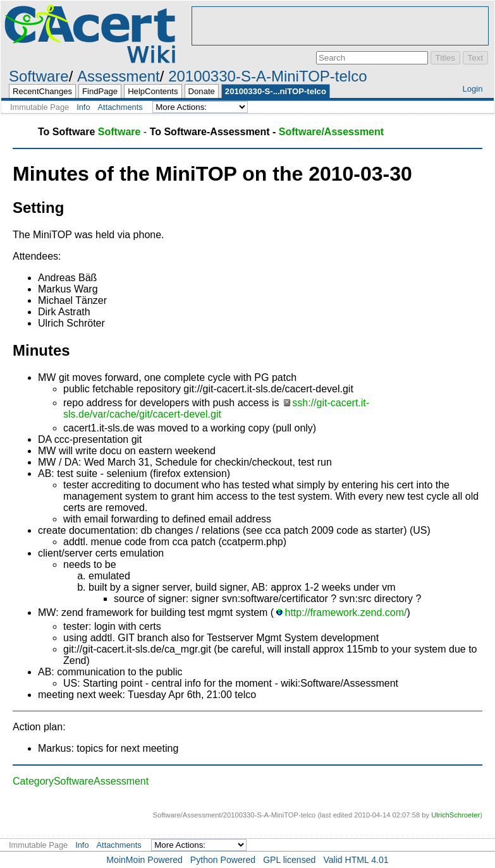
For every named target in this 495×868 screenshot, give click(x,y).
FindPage (100, 91)
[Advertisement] (340, 26)
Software (39, 76)
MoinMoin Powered (144, 860)
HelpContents (153, 91)
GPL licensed (289, 860)
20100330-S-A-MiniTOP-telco (267, 76)
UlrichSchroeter (455, 815)
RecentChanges (42, 91)
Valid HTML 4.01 (356, 860)
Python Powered (223, 860)
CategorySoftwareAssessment (81, 781)
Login (472, 89)
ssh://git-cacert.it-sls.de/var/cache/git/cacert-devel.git (216, 408)
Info (83, 107)
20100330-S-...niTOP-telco (276, 91)
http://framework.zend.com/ (346, 612)
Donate (202, 91)
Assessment (119, 76)
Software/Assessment (331, 132)
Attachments (120, 107)
